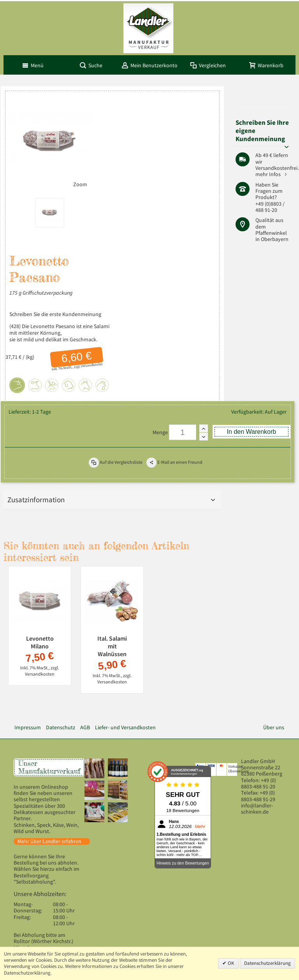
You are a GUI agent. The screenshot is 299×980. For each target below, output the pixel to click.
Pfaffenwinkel (271, 233)
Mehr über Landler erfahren (49, 841)
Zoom (80, 184)
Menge (160, 432)
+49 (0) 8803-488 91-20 (259, 783)
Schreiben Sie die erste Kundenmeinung (55, 314)
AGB (85, 728)
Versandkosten (92, 365)
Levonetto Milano (40, 642)
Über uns (274, 728)
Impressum (28, 728)
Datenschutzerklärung (267, 963)
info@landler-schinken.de (257, 809)
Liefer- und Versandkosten (125, 728)
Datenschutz (61, 728)
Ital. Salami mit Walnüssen (112, 646)
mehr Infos (268, 174)
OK (230, 963)
